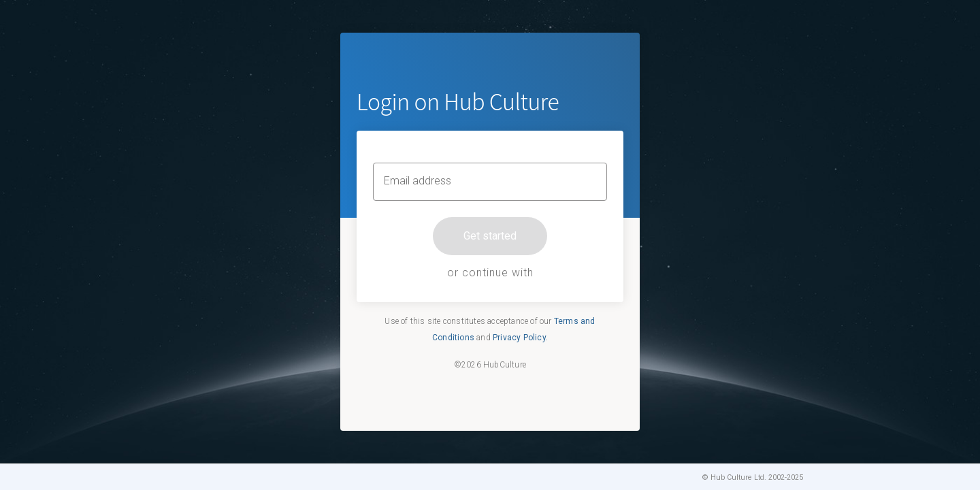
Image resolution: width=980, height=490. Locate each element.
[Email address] (490, 182)
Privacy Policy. (520, 338)
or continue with (490, 273)
